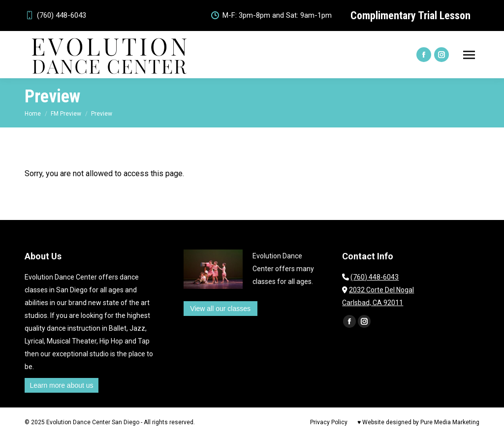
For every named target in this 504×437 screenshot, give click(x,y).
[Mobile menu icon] (469, 55)
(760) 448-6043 (55, 16)
